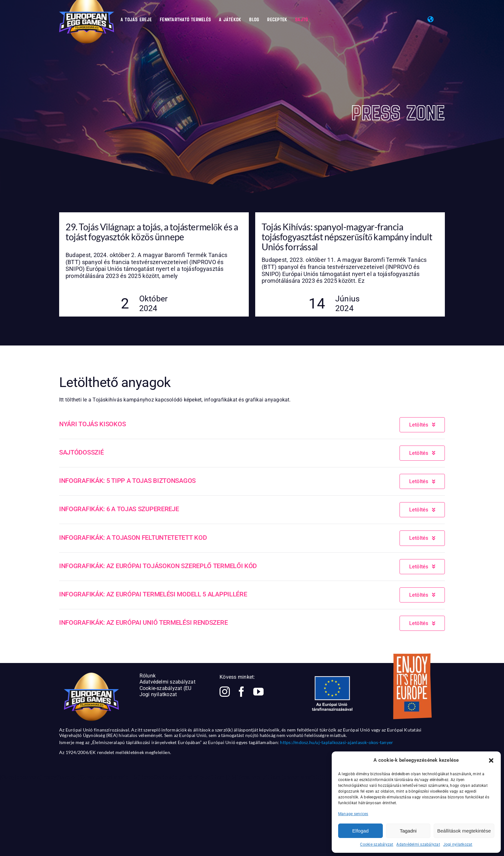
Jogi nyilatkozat (458, 844)
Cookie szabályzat (377, 844)
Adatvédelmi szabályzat (418, 844)
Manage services (353, 814)
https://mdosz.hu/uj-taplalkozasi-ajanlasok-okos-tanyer (337, 742)
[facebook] (241, 692)
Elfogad (360, 831)
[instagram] (225, 692)
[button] (491, 760)
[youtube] (258, 692)
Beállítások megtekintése (464, 831)
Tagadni (408, 831)
